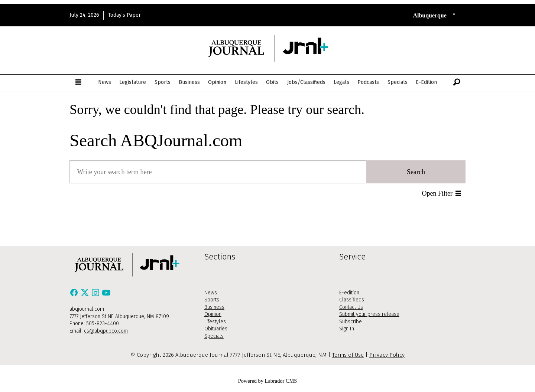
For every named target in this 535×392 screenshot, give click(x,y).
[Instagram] (96, 295)
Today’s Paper (124, 15)
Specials (398, 82)
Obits (272, 82)
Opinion (217, 82)
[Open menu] (78, 82)
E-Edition (426, 82)
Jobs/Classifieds (306, 82)
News (105, 82)
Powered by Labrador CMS (268, 381)
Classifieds (352, 300)
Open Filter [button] (437, 193)
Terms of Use (348, 355)
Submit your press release (369, 314)
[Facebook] (75, 295)
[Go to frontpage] (267, 48)
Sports (163, 82)
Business (189, 82)
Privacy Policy (387, 355)
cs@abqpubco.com (106, 331)
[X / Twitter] (86, 295)
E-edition (349, 293)
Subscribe (351, 322)
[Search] (457, 82)
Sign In (347, 329)
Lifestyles (246, 82)
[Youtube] (106, 295)
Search (416, 172)
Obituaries (216, 329)
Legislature (133, 82)
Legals (341, 82)
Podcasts (368, 82)
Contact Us (351, 307)
